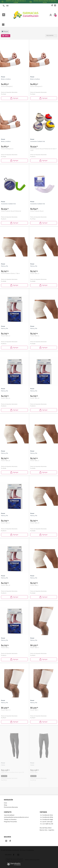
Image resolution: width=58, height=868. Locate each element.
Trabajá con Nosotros (10, 819)
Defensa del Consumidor (32, 860)
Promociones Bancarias (11, 807)
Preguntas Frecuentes (10, 822)
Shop (5, 805)
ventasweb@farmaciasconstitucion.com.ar (16, 817)
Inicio (5, 803)
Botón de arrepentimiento (14, 860)
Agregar (14, 98)
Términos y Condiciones (27, 850)
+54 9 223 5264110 (9, 815)
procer (5, 32)
